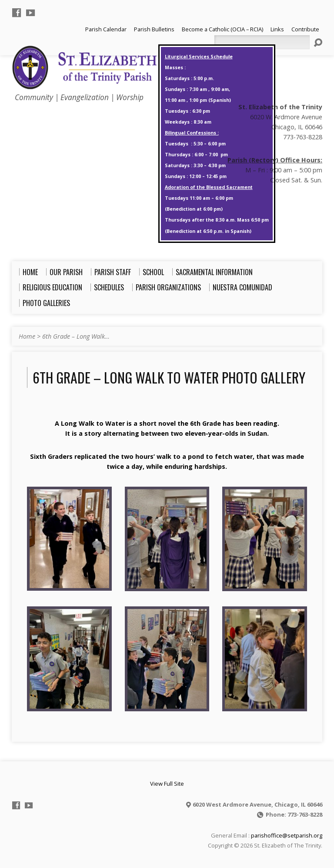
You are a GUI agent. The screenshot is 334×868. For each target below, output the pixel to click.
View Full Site (167, 784)
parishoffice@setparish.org (287, 835)
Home (27, 336)
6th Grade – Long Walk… (76, 336)
